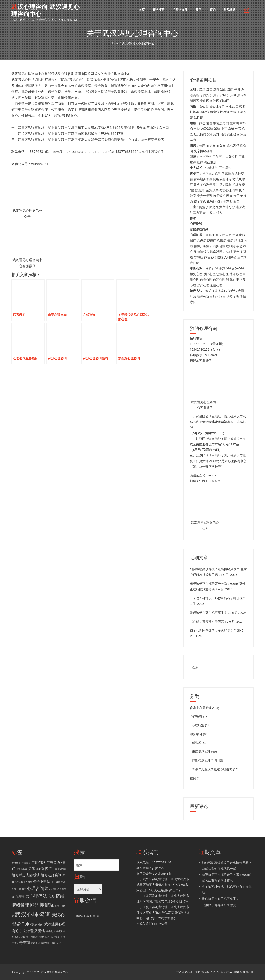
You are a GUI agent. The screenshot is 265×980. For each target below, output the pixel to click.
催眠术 (197, 743)
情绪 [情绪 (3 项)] (60, 896)
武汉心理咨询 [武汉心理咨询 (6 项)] (33, 914)
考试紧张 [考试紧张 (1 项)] (60, 931)
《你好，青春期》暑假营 (207, 621)
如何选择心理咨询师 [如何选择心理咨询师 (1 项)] (22, 882)
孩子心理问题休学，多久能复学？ (213, 630)
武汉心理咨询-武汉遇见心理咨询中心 (46, 10)
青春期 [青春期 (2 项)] (25, 943)
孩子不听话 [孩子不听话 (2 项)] (42, 881)
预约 (213, 10)
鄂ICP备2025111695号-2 (210, 972)
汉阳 (216, 89)
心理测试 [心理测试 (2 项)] (22, 896)
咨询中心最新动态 (202, 708)
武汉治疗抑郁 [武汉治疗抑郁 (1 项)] (37, 925)
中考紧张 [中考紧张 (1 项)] (16, 863)
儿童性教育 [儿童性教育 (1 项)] (22, 869)
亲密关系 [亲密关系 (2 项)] (53, 862)
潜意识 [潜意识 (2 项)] (32, 931)
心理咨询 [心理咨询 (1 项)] (22, 889)
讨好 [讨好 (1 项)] (47, 937)
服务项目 (159, 10)
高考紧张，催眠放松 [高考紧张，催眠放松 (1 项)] (51, 943)
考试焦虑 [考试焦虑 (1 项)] (50, 931)
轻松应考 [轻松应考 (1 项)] (55, 937)
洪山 (223, 89)
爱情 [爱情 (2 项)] (41, 931)
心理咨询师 (180, 10)
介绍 (247, 10)
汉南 (230, 89)
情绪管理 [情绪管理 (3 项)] (20, 905)
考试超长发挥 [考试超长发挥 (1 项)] (18, 937)
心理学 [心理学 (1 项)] (53, 889)
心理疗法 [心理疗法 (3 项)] (38, 896)
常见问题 (230, 10)
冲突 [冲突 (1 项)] (38, 869)
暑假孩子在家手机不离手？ (208, 612)
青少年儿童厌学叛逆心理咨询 (212, 769)
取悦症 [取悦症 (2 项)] (47, 869)
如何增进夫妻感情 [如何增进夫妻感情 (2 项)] (26, 875)
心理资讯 (196, 717)
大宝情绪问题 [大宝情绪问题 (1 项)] (60, 869)
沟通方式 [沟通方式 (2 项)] (19, 931)
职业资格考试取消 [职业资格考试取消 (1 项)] (35, 937)
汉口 (209, 89)
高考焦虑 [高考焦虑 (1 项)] (35, 943)
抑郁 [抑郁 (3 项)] (34, 905)
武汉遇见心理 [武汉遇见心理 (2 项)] (55, 924)
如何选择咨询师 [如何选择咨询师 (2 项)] (53, 875)
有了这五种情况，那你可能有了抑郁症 (216, 598)
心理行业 (198, 725)
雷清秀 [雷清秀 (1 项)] (15, 943)
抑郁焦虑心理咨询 (204, 760)
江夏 (213, 95)
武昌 (202, 89)
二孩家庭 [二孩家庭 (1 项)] (26, 863)
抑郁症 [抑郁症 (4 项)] (47, 905)
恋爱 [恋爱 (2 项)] (51, 896)
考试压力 (228, 173)
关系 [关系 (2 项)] (32, 869)
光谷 (237, 89)
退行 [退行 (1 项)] (63, 937)
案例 (199, 10)
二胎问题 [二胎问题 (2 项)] (39, 862)
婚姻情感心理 (201, 751)
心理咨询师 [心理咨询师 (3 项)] (38, 888)
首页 (142, 10)
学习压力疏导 (212, 173)
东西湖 (205, 95)
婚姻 (217, 129)
